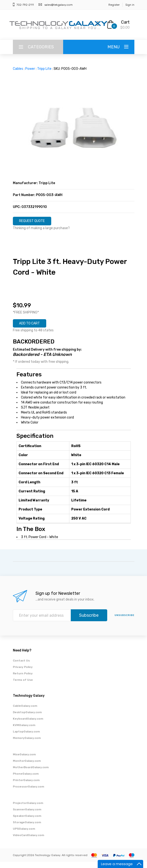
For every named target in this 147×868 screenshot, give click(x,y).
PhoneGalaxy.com (26, 780)
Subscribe (89, 621)
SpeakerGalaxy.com (27, 822)
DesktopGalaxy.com (27, 718)
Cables (18, 69)
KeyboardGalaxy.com (28, 725)
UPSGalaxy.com (24, 835)
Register (114, 5)
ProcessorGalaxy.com (28, 793)
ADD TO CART (35, 328)
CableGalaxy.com (25, 712)
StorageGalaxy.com (27, 828)
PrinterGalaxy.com (26, 786)
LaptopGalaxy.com (26, 738)
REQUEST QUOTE (38, 222)
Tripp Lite (44, 69)
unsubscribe (124, 621)
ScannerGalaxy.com (27, 816)
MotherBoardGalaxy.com (31, 773)
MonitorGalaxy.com (27, 767)
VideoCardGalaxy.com (28, 841)
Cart (125, 22)
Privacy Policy (23, 673)
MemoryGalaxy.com (27, 744)
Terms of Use (23, 686)
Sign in (130, 5)
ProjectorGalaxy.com (28, 809)
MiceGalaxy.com (24, 761)
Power (30, 69)
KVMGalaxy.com (24, 731)
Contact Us (21, 667)
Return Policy (23, 680)
